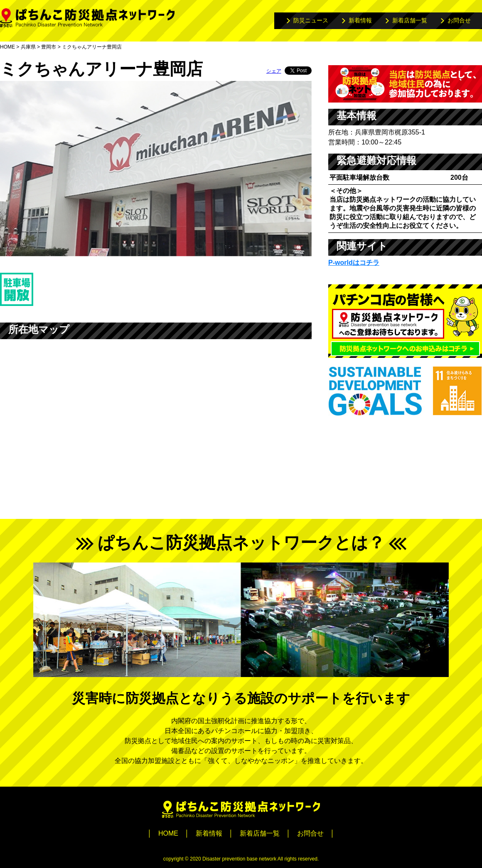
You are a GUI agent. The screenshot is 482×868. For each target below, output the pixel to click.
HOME (7, 47)
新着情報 (360, 20)
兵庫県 (28, 47)
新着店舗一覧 (410, 20)
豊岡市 (49, 47)
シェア (274, 71)
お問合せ (459, 20)
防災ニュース (311, 20)
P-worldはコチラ (354, 263)
